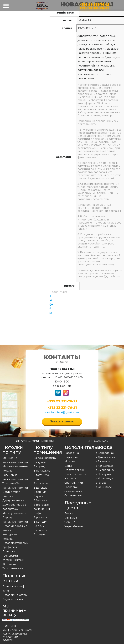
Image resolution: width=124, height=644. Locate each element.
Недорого (71, 457)
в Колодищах (104, 466)
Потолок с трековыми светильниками (13, 556)
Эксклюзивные (13, 568)
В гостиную (41, 475)
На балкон (40, 530)
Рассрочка (72, 453)
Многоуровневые (14, 513)
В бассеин (40, 500)
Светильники (74, 483)
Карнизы (70, 479)
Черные (70, 522)
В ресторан (41, 518)
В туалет (39, 496)
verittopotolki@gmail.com (62, 412)
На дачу (39, 526)
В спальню (41, 484)
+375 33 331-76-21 (94, 7)
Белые (69, 513)
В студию (40, 534)
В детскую (40, 488)
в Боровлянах (105, 453)
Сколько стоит (74, 495)
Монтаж (70, 461)
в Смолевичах (105, 470)
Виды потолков (13, 599)
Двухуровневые (13, 500)
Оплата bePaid (74, 470)
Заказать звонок (62, 421)
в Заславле (103, 461)
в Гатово (101, 483)
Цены (68, 466)
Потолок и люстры (15, 595)
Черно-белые (74, 526)
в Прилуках (103, 474)
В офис (38, 513)
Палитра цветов (75, 474)
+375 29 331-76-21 (94, 4)
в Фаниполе (104, 487)
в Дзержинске (105, 457)
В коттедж (40, 522)
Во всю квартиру (45, 458)
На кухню (40, 462)
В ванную (40, 492)
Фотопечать (10, 564)
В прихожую (42, 471)
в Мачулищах (104, 479)
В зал (37, 479)
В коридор (41, 466)
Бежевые (71, 518)
